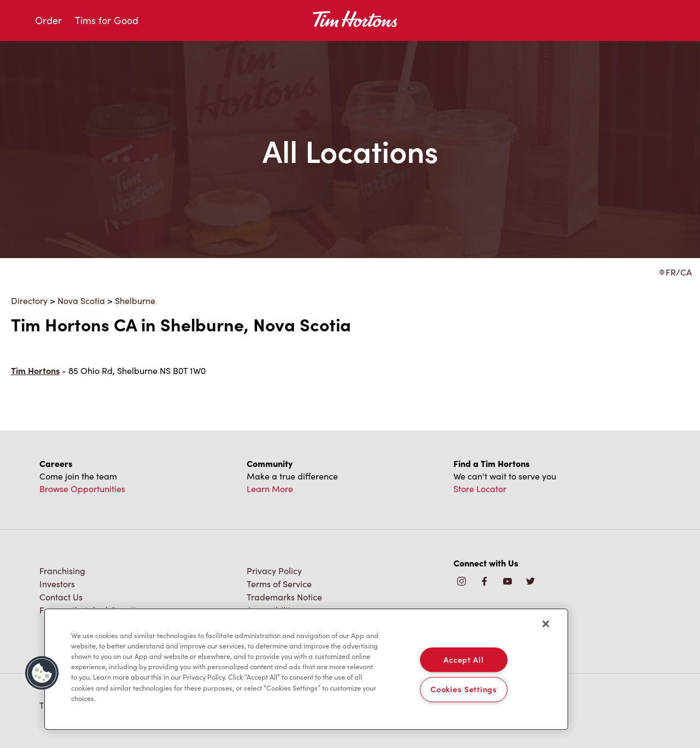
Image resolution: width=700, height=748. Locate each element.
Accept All (463, 659)
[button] (42, 673)
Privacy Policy (274, 571)
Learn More (270, 489)
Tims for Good (107, 20)
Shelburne (135, 300)
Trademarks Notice (284, 597)
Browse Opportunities (82, 489)
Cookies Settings (464, 689)
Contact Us (61, 597)
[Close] (546, 624)
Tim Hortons (35, 370)
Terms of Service (279, 584)
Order (48, 20)
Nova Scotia (81, 300)
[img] (530, 582)
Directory (29, 300)
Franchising (62, 571)
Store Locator (480, 489)
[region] (306, 669)
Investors (57, 584)
